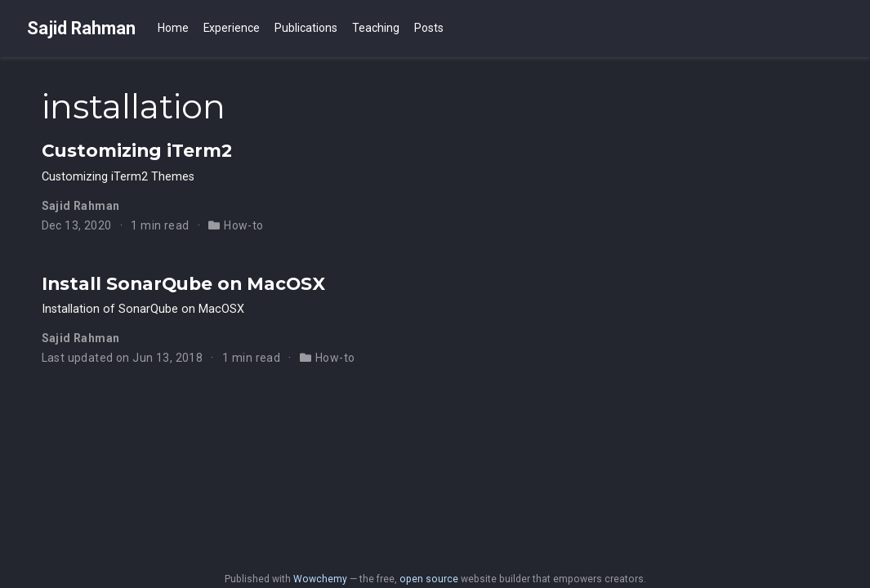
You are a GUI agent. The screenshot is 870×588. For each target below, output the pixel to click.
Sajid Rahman (81, 28)
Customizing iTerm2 (137, 150)
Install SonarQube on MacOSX (183, 283)
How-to (244, 225)
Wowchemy (320, 579)
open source (429, 579)
